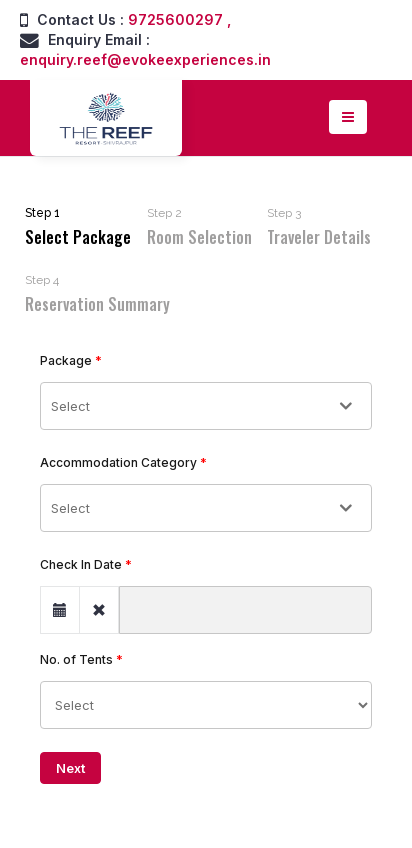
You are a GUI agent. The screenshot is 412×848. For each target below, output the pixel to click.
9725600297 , (179, 19)
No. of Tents (76, 659)
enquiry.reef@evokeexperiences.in (145, 59)
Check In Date (81, 564)
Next (70, 768)
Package (66, 360)
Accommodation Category (118, 462)
